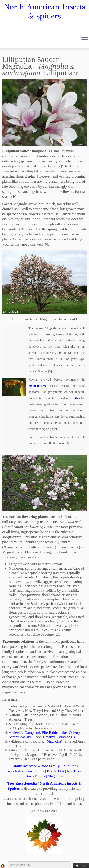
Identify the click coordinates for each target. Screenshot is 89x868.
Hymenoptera (37, 386)
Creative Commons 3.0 (60, 737)
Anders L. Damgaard (24, 733)
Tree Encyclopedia (22, 783)
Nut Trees (74, 771)
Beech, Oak (56, 771)
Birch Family (35, 776)
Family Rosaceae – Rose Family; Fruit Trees (44, 766)
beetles (75, 398)
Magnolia (54, 741)
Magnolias (56, 776)
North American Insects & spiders (44, 11)
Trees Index (15, 771)
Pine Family (35, 771)
